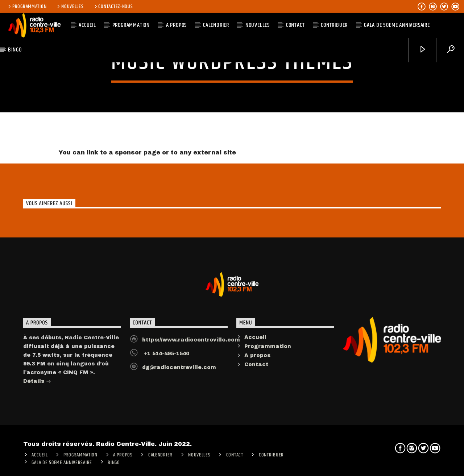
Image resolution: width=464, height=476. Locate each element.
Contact (295, 25)
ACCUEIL (87, 25)
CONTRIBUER (334, 25)
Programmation (27, 7)
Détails (37, 386)
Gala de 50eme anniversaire (397, 25)
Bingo (15, 50)
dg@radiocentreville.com (179, 372)
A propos (257, 360)
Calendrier (216, 25)
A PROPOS (176, 25)
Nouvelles (70, 7)
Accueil (255, 342)
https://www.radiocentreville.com (191, 344)
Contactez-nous (113, 7)
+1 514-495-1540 (166, 358)
